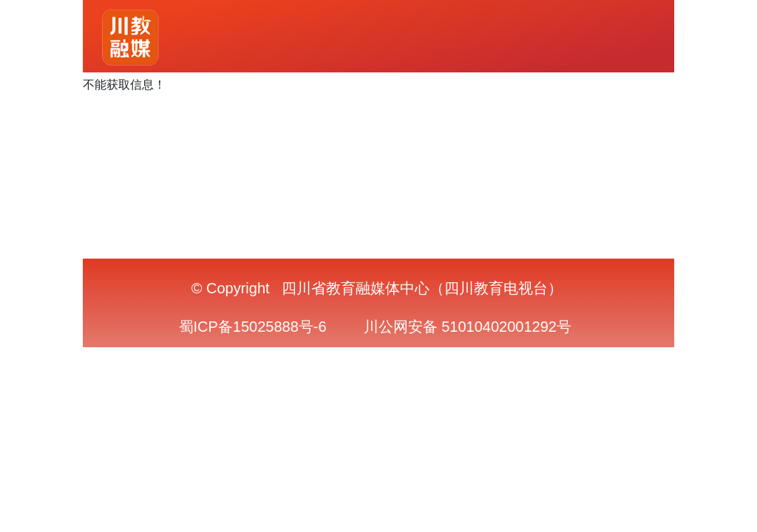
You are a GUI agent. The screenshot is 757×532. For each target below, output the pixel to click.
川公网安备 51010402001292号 (468, 327)
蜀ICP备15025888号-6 (253, 327)
